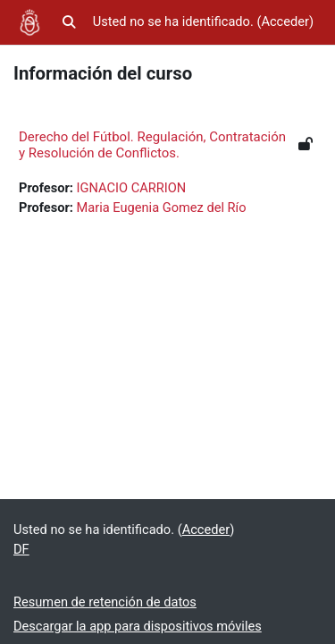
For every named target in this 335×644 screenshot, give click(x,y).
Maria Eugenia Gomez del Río (162, 208)
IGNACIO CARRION (132, 188)
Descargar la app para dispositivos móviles (138, 626)
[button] (69, 22)
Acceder (285, 21)
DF (21, 549)
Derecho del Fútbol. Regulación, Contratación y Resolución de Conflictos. (152, 145)
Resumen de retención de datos (105, 602)
